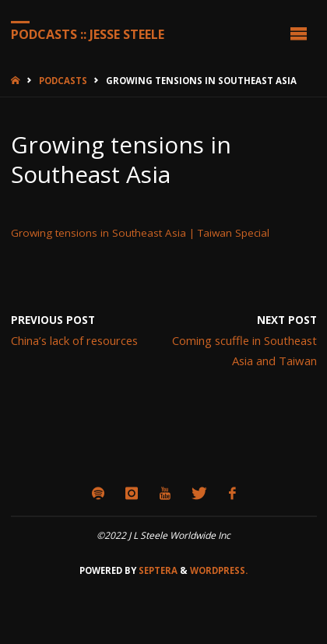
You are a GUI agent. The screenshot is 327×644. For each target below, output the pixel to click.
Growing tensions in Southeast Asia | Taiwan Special (140, 233)
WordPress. (219, 570)
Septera (157, 570)
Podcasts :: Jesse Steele (88, 33)
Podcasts (63, 81)
